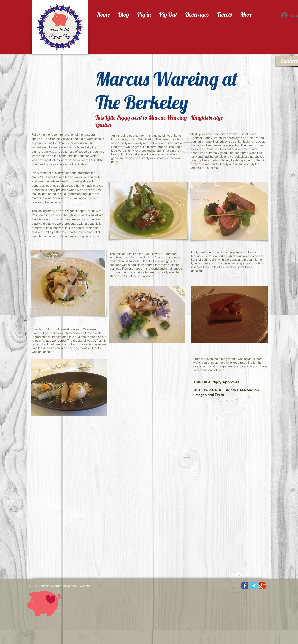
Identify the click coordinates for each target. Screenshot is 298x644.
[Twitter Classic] (253, 586)
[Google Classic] (262, 586)
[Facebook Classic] (245, 586)
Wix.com (85, 586)
